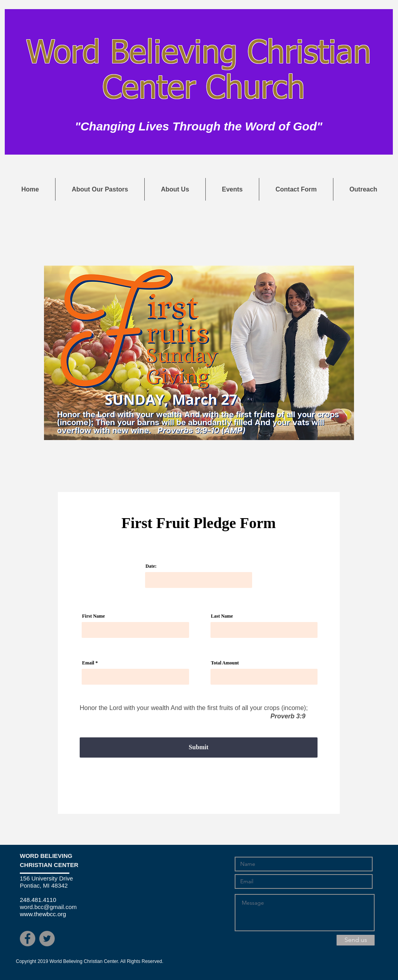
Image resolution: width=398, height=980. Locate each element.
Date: (151, 566)
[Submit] (199, 747)
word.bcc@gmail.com (48, 907)
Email (88, 663)
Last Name (222, 616)
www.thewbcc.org (43, 914)
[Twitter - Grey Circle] (47, 939)
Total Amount (225, 663)
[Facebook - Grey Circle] (28, 939)
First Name (94, 616)
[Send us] (356, 940)
